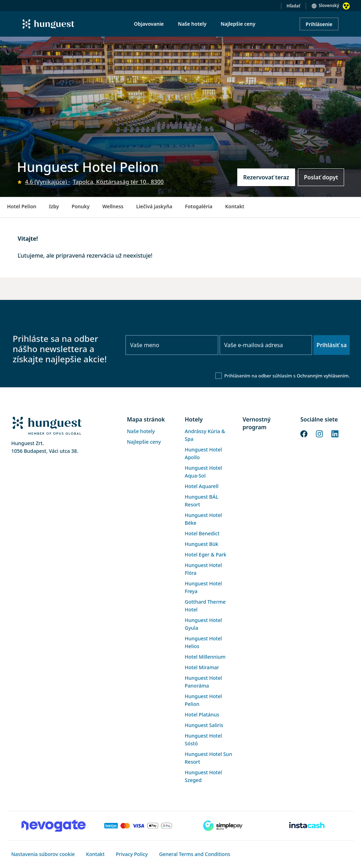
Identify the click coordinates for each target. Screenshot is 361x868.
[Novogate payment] (54, 826)
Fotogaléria (199, 206)
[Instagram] (319, 433)
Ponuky (81, 206)
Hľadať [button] (293, 6)
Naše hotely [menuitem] (192, 24)
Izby (54, 206)
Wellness (113, 206)
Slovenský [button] (329, 5)
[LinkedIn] (335, 433)
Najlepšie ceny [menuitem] (238, 24)
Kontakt (234, 206)
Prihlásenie (319, 24)
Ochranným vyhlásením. (323, 376)
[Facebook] (304, 433)
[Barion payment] (138, 826)
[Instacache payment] (307, 826)
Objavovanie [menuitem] (149, 24)
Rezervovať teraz (266, 177)
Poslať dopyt (321, 177)
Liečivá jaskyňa (154, 206)
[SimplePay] (223, 826)
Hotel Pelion (22, 206)
